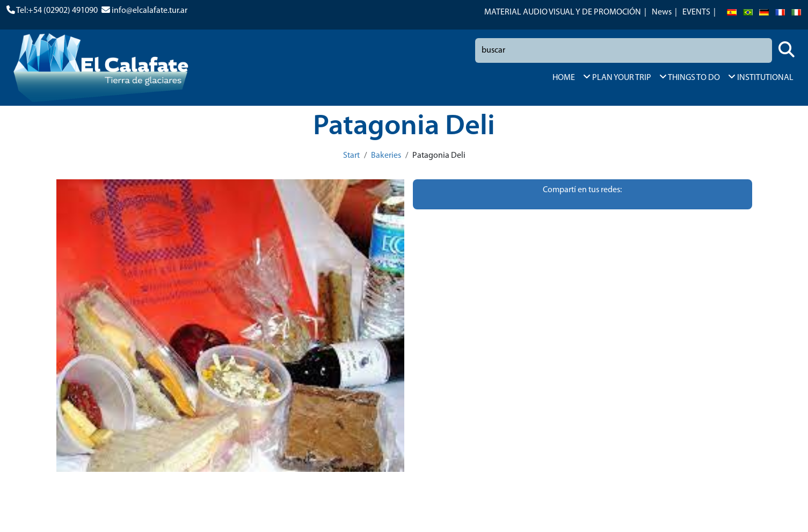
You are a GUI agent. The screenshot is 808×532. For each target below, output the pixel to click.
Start (351, 156)
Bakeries (386, 156)
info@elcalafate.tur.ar (150, 11)
